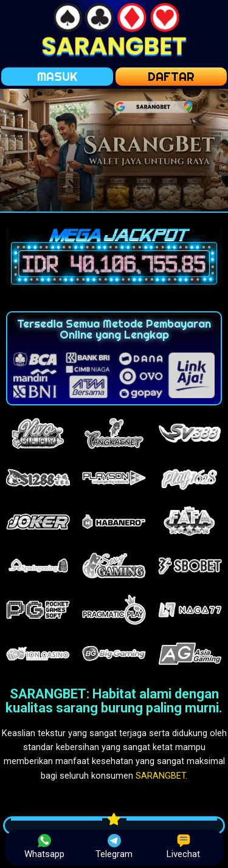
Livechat (183, 847)
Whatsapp (44, 847)
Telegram (114, 847)
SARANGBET (161, 776)
